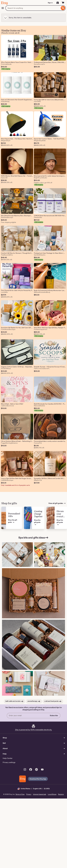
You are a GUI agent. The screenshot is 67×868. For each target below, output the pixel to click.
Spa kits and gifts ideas (33, 538)
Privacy (29, 794)
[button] (33, 789)
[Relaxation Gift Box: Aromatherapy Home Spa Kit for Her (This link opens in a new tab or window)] (17, 683)
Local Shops (52, 794)
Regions (61, 794)
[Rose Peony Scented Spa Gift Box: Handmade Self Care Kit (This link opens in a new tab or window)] (33, 593)
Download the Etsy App (38, 779)
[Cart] (63, 3)
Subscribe (54, 715)
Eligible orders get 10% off (43, 183)
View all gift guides (56, 503)
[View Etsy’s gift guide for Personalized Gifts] (12, 518)
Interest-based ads (40, 794)
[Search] (63, 8)
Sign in (50, 3)
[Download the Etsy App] (23, 779)
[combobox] (33, 8)
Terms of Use (20, 794)
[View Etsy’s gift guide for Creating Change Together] (34, 518)
